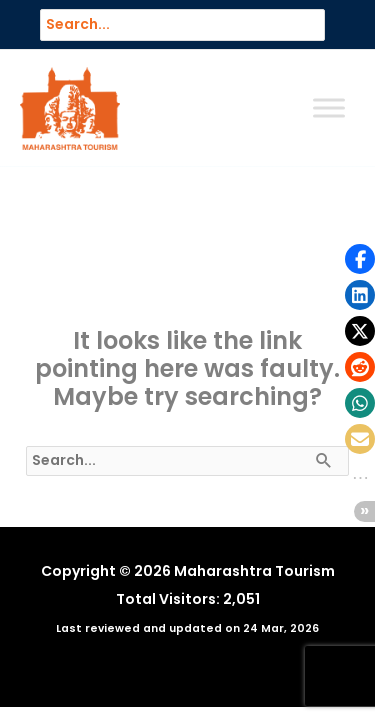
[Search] (319, 25)
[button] (360, 259)
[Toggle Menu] (329, 108)
